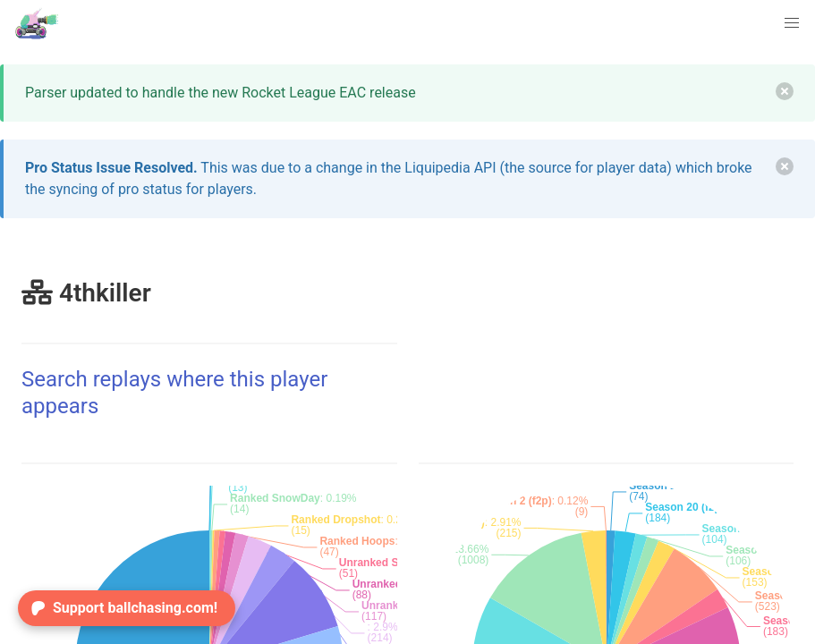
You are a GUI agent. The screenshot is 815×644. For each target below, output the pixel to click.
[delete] (785, 91)
